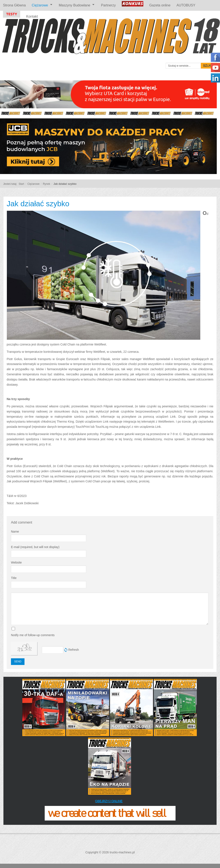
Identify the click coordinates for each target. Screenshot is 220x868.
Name (15, 532)
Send (18, 662)
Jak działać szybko (38, 204)
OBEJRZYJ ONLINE (109, 801)
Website (16, 562)
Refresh (74, 650)
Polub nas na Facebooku (215, 57)
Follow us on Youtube (215, 68)
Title (14, 578)
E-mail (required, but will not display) (35, 547)
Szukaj (209, 66)
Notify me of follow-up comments (33, 635)
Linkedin (215, 78)
